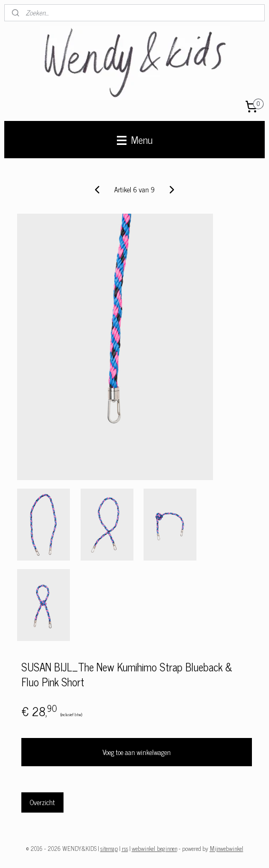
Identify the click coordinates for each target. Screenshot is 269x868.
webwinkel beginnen (155, 848)
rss (125, 848)
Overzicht (42, 802)
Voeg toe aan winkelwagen (137, 752)
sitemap (109, 848)
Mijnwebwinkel (227, 848)
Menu (135, 139)
